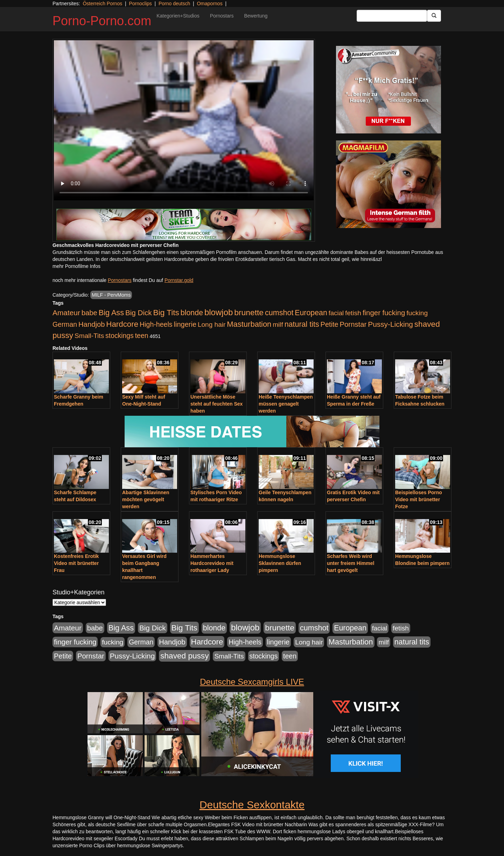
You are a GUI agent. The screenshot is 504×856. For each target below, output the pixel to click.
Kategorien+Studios (178, 16)
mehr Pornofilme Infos (76, 266)
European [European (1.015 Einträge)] (311, 313)
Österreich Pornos (102, 4)
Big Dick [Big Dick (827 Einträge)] (139, 313)
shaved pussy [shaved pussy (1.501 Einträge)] (184, 656)
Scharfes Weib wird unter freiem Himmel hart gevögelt (351, 563)
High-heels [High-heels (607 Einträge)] (156, 324)
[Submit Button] (434, 16)
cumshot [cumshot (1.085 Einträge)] (279, 313)
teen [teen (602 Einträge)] (142, 336)
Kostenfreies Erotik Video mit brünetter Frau (76, 563)
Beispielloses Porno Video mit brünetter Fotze (419, 499)
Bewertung (256, 16)
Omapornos (209, 4)
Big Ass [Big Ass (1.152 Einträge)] (111, 313)
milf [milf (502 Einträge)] (278, 325)
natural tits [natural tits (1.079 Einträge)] (302, 324)
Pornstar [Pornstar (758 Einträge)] (353, 324)
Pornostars (222, 16)
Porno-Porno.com (102, 21)
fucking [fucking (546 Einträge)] (417, 313)
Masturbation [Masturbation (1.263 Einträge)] (249, 324)
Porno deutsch (174, 4)
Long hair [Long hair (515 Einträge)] (212, 325)
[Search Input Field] (392, 16)
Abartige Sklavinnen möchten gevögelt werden (146, 499)
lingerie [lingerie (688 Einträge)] (185, 324)
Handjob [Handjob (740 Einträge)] (92, 324)
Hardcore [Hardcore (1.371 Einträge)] (122, 324)
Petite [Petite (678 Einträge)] (330, 324)
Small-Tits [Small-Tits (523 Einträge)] (89, 336)
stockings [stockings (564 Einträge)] (120, 336)
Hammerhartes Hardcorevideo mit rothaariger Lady (212, 563)
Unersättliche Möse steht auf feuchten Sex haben (216, 404)
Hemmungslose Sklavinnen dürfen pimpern (280, 563)
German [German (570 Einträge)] (65, 324)
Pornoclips (140, 4)
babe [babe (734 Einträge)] (89, 313)
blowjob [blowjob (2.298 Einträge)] (219, 312)
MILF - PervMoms (111, 295)
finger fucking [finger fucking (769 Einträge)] (384, 313)
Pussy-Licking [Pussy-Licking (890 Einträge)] (390, 324)
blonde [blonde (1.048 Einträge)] (192, 313)
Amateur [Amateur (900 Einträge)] (66, 313)
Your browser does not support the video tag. (184, 120)
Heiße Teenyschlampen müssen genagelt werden (286, 404)
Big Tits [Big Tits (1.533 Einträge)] (166, 312)
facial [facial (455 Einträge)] (336, 313)
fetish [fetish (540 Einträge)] (353, 313)
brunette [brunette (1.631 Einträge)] (249, 312)
